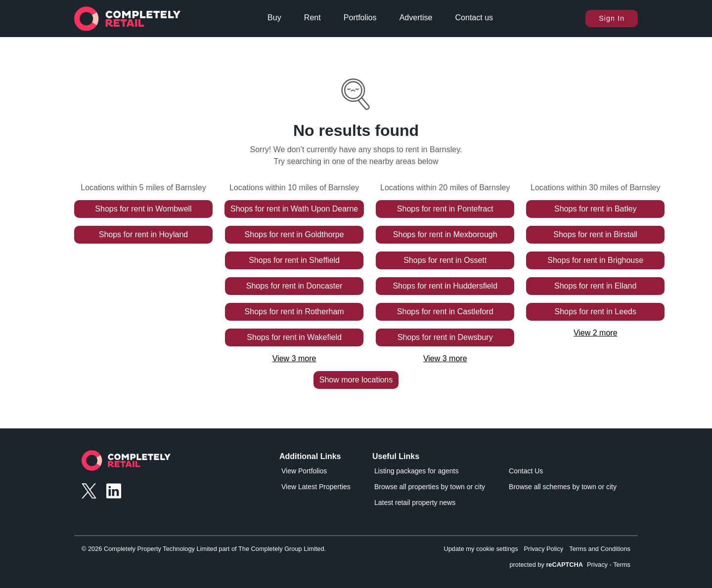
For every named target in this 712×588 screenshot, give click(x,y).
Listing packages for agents (416, 471)
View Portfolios (304, 471)
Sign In (612, 18)
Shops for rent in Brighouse (595, 260)
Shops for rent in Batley (595, 209)
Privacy (597, 565)
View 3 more (294, 358)
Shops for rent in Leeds (596, 312)
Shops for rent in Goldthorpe (294, 234)
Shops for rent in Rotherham (294, 312)
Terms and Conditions (600, 549)
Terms (622, 565)
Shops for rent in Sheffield (294, 260)
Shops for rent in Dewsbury (445, 337)
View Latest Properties (316, 487)
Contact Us (526, 471)
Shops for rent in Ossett (445, 260)
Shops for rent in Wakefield (294, 337)
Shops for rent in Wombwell (143, 209)
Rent (312, 18)
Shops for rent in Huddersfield (445, 286)
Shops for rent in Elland (595, 286)
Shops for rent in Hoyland (144, 234)
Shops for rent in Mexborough (445, 234)
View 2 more (596, 333)
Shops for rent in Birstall (595, 234)
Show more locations (356, 380)
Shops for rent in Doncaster (294, 286)
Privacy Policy (544, 549)
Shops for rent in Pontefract (445, 209)
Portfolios (360, 18)
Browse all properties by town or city (430, 487)
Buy (274, 18)
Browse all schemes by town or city (563, 487)
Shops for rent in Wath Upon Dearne (294, 209)
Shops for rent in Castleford (445, 312)
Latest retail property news (415, 503)
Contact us (474, 18)
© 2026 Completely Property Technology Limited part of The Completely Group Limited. (204, 549)
